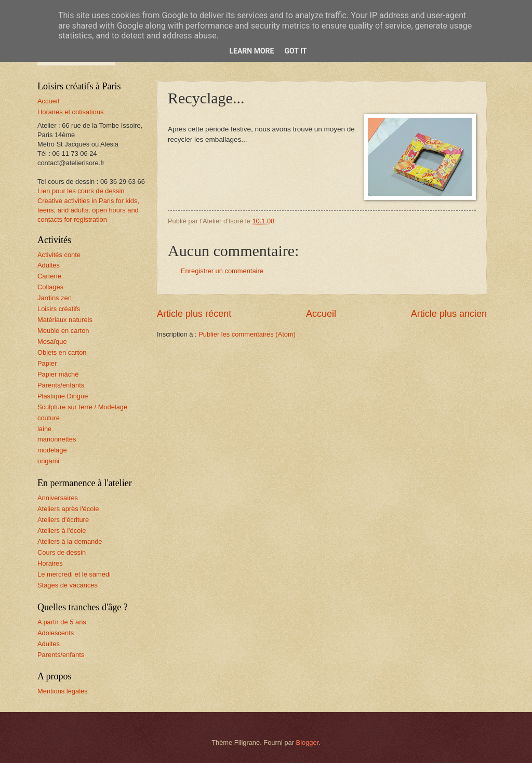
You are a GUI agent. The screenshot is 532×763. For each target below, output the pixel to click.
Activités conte (59, 255)
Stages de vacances (68, 585)
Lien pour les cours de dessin (81, 191)
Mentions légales (63, 691)
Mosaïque (52, 342)
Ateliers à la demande (70, 541)
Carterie (49, 276)
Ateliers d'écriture (63, 520)
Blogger (308, 742)
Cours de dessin (62, 552)
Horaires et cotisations (70, 112)
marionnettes (57, 439)
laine (44, 429)
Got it (295, 51)
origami (48, 461)
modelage (52, 450)
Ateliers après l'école (68, 509)
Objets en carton (62, 352)
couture (49, 418)
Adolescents (56, 633)
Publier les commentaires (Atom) (247, 334)
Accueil (321, 314)
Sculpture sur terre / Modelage (82, 407)
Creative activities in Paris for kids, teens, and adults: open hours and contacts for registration (88, 210)
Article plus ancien (449, 314)
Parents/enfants (61, 385)
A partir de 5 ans (62, 622)
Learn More (251, 51)
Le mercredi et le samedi (74, 574)
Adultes (49, 265)
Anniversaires (58, 498)
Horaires (50, 563)
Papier (47, 363)
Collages (50, 287)
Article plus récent (194, 314)
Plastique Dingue (63, 396)
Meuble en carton (63, 331)
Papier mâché (58, 374)
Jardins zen (55, 298)
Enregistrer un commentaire (222, 271)
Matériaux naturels (65, 320)
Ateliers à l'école (62, 531)
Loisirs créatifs (59, 309)
